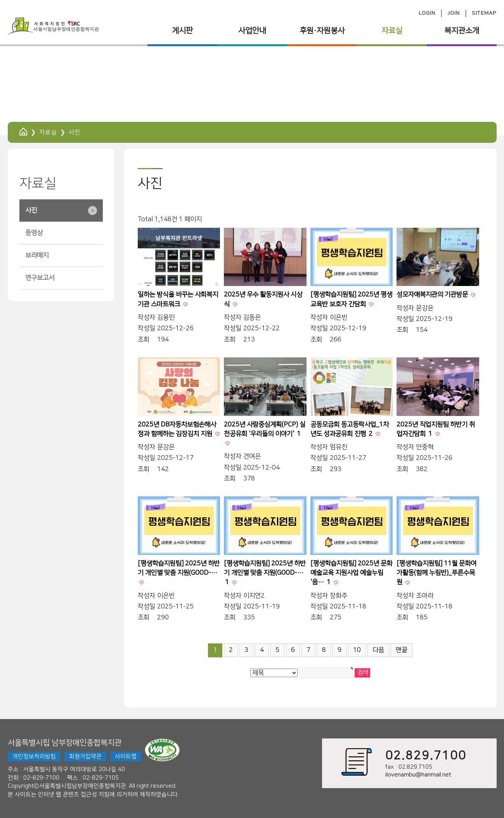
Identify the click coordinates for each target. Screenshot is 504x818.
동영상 (34, 233)
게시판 (182, 31)
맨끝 (402, 650)
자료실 (392, 31)
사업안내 (252, 31)
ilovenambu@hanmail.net (418, 775)
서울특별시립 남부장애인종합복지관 (65, 743)
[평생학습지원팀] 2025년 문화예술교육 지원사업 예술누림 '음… (351, 573)
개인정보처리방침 (34, 756)
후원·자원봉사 (322, 31)
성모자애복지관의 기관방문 (433, 295)
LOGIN (427, 13)
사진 (31, 210)
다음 (378, 650)
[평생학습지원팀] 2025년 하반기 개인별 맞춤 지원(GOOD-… (265, 573)
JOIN (454, 13)
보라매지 (37, 255)
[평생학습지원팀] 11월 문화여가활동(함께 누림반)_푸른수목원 (436, 573)
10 (357, 650)
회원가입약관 (85, 756)
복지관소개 (462, 31)
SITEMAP (484, 13)
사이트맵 (126, 756)
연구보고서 (40, 278)
